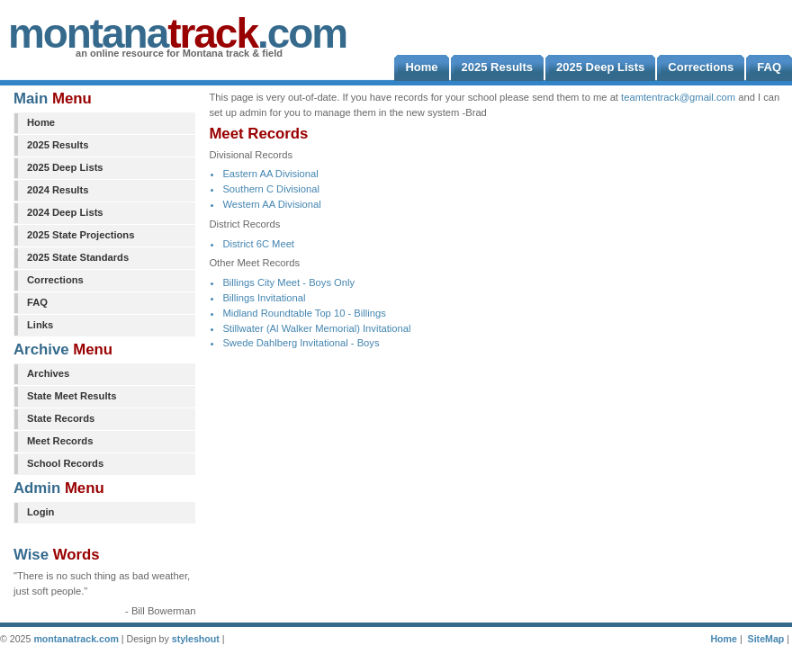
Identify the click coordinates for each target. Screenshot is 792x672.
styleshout (196, 639)
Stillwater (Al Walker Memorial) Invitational (316, 328)
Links (40, 325)
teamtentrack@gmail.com (678, 97)
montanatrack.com (76, 639)
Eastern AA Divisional (270, 174)
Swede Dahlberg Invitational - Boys (301, 343)
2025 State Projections (81, 235)
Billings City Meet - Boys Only (288, 282)
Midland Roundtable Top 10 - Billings (304, 313)
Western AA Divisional (271, 204)
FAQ (37, 302)
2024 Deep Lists (65, 212)
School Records (65, 463)
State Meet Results (72, 396)
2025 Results (58, 145)
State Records (61, 418)
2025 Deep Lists (65, 167)
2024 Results (58, 190)
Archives (48, 373)
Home (41, 122)
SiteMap (766, 639)
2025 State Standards (78, 257)
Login (40, 512)
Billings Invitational (264, 298)
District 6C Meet (258, 244)
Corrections (55, 280)
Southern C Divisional (271, 189)
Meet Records (60, 441)
